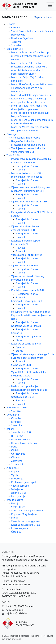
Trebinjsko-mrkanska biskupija (28, 148)
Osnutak (16, 28)
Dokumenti (13, 415)
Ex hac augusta (20, 528)
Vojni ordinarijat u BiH (23, 152)
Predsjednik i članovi (27, 166)
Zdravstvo (17, 461)
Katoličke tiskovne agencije (32, 560)
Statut (19, 340)
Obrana (15, 457)
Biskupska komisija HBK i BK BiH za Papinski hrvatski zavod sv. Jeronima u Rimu (32, 315)
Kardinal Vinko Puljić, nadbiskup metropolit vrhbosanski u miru (29, 100)
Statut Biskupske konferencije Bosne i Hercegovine (32, 33)
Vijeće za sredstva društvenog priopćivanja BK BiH (28, 278)
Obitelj (15, 450)
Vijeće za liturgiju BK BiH (25, 265)
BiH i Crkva (17, 436)
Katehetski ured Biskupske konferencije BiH (26, 242)
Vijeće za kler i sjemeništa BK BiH (29, 202)
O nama (11, 24)
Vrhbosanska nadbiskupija (26, 138)
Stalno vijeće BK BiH (22, 365)
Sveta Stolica (18, 507)
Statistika (16, 411)
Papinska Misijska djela (24, 514)
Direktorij (16, 422)
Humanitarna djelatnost (24, 443)
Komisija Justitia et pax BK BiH (28, 301)
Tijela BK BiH (13, 155)
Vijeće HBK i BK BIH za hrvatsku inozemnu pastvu (29, 374)
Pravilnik (21, 170)
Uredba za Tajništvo (22, 38)
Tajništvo (16, 42)
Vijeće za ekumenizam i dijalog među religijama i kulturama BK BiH (32, 189)
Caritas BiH (17, 333)
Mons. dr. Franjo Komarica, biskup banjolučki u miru (30, 115)
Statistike (16, 45)
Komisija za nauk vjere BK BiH (28, 290)
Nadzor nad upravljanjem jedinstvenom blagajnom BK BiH (29, 388)
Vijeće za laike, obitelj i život (26, 255)
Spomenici (17, 464)
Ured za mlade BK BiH (23, 397)
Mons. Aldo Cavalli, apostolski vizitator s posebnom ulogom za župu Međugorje (32, 88)
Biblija (15, 518)
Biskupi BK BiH (15, 49)
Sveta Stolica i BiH (21, 432)
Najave (15, 471)
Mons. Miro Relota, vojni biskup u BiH (32, 95)
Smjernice (17, 425)
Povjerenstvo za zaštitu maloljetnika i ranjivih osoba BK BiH (32, 161)
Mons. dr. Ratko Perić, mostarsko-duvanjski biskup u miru (30, 107)
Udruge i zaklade (21, 439)
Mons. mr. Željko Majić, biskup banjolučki (28, 79)
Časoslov (16, 532)
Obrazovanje (18, 454)
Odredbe (16, 418)
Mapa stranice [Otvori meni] (43, 17)
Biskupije (12, 134)
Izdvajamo (17, 489)
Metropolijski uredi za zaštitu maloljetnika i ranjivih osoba (27, 175)
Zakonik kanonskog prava (25, 521)
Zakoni (10, 429)
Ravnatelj (21, 248)
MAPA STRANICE (25, 625)
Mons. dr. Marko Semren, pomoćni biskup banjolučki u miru (30, 129)
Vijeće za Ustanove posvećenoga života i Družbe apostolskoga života (33, 356)
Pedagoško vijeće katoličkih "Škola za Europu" (32, 214)
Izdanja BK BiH (19, 493)
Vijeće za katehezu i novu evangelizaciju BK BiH (25, 228)
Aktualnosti (13, 468)
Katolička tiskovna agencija (26, 344)
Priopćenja (17, 479)
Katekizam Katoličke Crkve (26, 525)
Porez (14, 447)
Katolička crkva (15, 500)
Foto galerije (18, 496)
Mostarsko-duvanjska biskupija (28, 145)
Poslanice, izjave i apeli (24, 482)
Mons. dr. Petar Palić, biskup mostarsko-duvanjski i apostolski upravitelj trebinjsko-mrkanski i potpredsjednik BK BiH (29, 68)
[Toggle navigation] (50, 5)
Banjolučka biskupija (23, 141)
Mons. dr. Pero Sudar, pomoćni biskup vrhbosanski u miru (32, 122)
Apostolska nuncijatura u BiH (27, 511)
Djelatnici (21, 347)
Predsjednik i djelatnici (28, 337)
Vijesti (14, 475)
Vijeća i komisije (20, 486)
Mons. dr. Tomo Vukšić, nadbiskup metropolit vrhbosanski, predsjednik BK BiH (31, 56)
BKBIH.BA (21, 622)
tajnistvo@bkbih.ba (17, 613)
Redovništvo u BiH (17, 408)
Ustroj (15, 503)
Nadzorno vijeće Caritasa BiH (27, 326)
